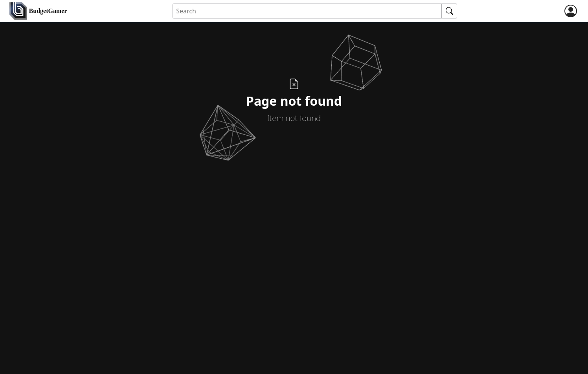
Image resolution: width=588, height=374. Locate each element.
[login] (571, 11)
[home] (38, 11)
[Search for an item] (307, 11)
